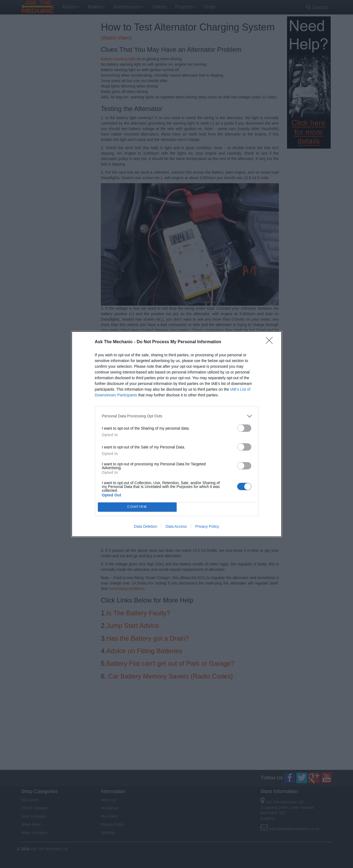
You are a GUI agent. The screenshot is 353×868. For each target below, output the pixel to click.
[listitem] (177, 416)
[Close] (271, 342)
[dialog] (177, 434)
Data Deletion (146, 526)
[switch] (244, 428)
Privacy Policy (207, 526)
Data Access (176, 526)
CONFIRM (137, 507)
